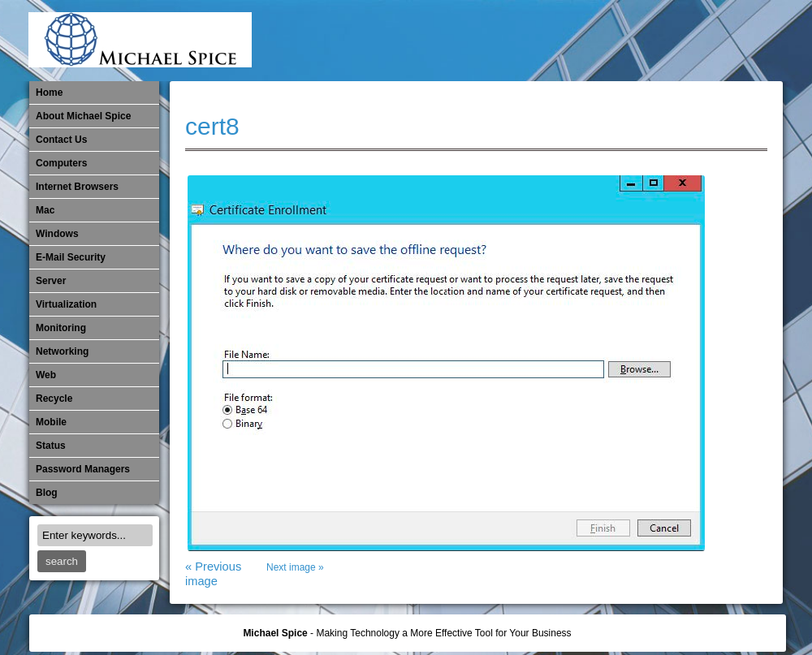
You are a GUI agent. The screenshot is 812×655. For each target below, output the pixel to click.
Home (49, 93)
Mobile (606, 41)
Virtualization (66, 304)
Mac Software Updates (552, 41)
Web (46, 375)
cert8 (212, 126)
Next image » (295, 567)
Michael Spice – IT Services (579, 41)
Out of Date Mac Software (686, 41)
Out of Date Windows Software (713, 41)
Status (51, 446)
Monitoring (633, 41)
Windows (57, 234)
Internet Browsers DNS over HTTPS (525, 41)
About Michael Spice (83, 116)
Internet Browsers (77, 187)
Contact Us (61, 140)
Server (51, 281)
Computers (61, 163)
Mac (45, 210)
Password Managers (740, 41)
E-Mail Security (499, 41)
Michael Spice (275, 633)
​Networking (659, 41)
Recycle (54, 399)
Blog (47, 493)
